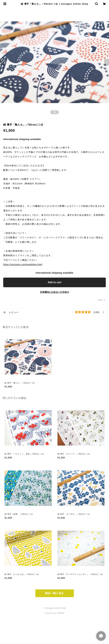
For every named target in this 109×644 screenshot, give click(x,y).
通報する (102, 300)
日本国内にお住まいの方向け (55, 292)
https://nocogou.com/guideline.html (23, 264)
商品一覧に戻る (55, 593)
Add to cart (54, 282)
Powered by (55, 613)
